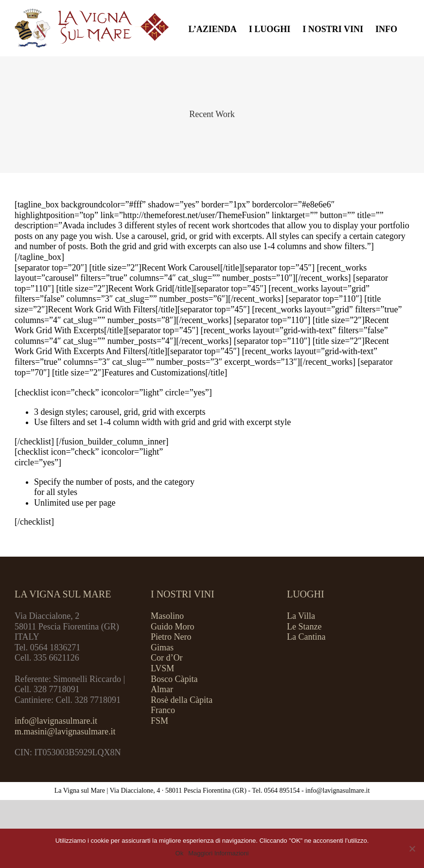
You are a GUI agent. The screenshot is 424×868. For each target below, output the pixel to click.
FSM (159, 721)
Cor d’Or (167, 658)
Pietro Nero (171, 637)
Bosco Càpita (174, 679)
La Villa (301, 616)
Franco (163, 710)
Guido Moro (173, 627)
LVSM (162, 668)
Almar (162, 689)
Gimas (162, 647)
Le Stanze (304, 627)
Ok (180, 853)
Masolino (167, 616)
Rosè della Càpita (182, 700)
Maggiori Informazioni (218, 853)
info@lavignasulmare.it (56, 721)
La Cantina (306, 637)
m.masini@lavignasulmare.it (65, 732)
